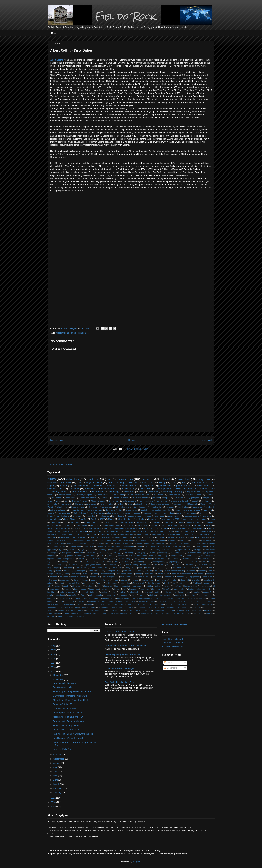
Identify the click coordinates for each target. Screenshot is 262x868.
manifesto (79, 553)
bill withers (138, 543)
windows (51, 617)
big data (149, 571)
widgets (209, 613)
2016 (54, 654)
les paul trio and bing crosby (187, 510)
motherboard (60, 595)
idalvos (158, 586)
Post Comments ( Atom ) (138, 449)
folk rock (189, 546)
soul (79, 482)
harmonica (191, 513)
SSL (151, 540)
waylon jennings (147, 613)
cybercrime (56, 498)
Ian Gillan (102, 562)
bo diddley (140, 519)
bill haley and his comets (174, 571)
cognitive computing (79, 577)
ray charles (183, 507)
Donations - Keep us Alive (60, 464)
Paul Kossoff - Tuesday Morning (68, 721)
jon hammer (107, 589)
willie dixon (148, 482)
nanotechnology (80, 537)
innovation (156, 522)
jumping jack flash (183, 550)
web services (202, 537)
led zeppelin (198, 550)
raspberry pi (130, 601)
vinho (58, 501)
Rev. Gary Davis (97, 513)
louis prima (54, 553)
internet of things (191, 586)
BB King (63, 486)
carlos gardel (150, 574)
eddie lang (55, 522)
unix (107, 559)
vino (130, 504)
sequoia (169, 604)
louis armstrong (109, 489)
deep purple (91, 534)
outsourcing (163, 553)
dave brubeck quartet (129, 577)
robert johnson (164, 489)
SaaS (203, 504)
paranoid (87, 598)
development (129, 546)
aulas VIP (100, 571)
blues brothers (78, 507)
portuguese (70, 601)
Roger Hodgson (54, 568)
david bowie (157, 577)
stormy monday (106, 504)
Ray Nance (178, 565)
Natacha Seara (75, 565)
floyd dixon (179, 546)
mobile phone (185, 592)
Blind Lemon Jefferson (160, 504)
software (187, 525)
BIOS (143, 559)
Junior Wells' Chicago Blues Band (120, 540)
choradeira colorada (58, 546)
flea (174, 583)
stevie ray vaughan (84, 495)
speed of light (191, 556)
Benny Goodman (189, 559)
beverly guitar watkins (122, 543)
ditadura (85, 580)
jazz (109, 479)
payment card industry (164, 598)
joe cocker (91, 516)
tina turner (207, 516)
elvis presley (147, 486)
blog (210, 571)
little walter (79, 504)
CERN (75, 528)
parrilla (96, 598)
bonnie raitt (153, 519)
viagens (51, 513)
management (67, 553)
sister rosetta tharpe (170, 525)
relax (192, 601)
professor (81, 601)
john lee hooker (79, 492)
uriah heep (76, 613)
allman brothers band (56, 543)
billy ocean (191, 571)
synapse (61, 610)
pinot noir (202, 598)
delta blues (72, 479)
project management (111, 525)
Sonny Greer (130, 568)
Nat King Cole (60, 565)
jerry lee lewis (63, 516)
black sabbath (131, 531)
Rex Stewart (190, 565)
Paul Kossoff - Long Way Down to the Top (73, 734)
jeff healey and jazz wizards (163, 550)
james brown (131, 510)
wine (67, 501)
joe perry (68, 589)
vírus (114, 559)
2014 (54, 663)
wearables (160, 613)
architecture (90, 489)
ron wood (160, 537)
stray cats (196, 607)
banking (108, 543)
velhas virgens (89, 613)
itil (214, 586)
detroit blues (52, 580)
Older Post (206, 440)
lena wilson (210, 550)
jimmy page (77, 516)
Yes (210, 568)
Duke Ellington (71, 519)
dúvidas (124, 580)
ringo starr (148, 537)
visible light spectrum (119, 613)
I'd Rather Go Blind (152, 528)
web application (173, 613)
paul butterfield (108, 598)
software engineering (159, 556)
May (56, 776)
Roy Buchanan (80, 486)
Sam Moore (160, 540)
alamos (58, 571)
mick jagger (117, 553)
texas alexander (121, 498)
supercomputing (192, 516)
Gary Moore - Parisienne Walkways (70, 696)
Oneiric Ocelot (111, 565)
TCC (162, 568)
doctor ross (105, 580)
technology (114, 492)
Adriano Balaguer (58, 510)
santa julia (159, 604)
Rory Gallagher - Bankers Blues (120, 682)
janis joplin (204, 513)
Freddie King (79, 540)
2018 (54, 646)
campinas (196, 543)
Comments (171, 668)
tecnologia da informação (96, 610)
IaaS (166, 528)
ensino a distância (73, 583)
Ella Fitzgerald (95, 528)
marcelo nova (91, 553)
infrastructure (142, 522)
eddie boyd (155, 546)
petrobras (191, 598)
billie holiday (62, 507)
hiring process (137, 586)
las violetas (145, 589)
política (60, 601)
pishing (162, 482)
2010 (54, 802)
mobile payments (170, 592)
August (57, 763)
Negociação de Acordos (93, 565)
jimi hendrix (207, 501)
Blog (54, 33)
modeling (196, 592)
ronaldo (80, 604)
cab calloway (185, 543)
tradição (171, 610)
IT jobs (101, 540)
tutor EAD (208, 610)
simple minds (207, 604)
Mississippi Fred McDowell (185, 504)
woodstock (112, 486)
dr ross (115, 580)
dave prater (145, 577)
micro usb (148, 592)
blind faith (202, 571)
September (59, 759)
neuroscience (110, 595)
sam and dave (134, 604)
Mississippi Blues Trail (173, 646)
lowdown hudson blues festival (200, 589)
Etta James (74, 489)
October (58, 754)
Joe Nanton (138, 562)
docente (94, 580)
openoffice (191, 595)
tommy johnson (54, 519)
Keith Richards (80, 513)
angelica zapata (79, 571)
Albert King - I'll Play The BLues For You (72, 691)
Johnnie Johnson (77, 510)
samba (171, 537)
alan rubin (194, 540)
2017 (54, 650)
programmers (93, 601)
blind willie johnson (193, 495)
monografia (208, 592)
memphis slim (156, 507)
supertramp (207, 607)
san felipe (122, 556)
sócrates (71, 610)
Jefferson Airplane (179, 528)
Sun (156, 568)
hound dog (102, 550)
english (60, 583)
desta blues (207, 577)
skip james (207, 498)
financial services (154, 583)
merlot (113, 592)
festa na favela (139, 583)
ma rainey (92, 504)
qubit (61, 556)
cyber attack (93, 507)
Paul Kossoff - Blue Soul (64, 708)
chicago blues (203, 479)
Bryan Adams (53, 562)
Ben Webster (174, 559)
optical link (52, 598)
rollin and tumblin (88, 498)
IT (94, 540)
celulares (176, 574)
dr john (180, 513)
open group (141, 553)
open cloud (180, 595)
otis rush (152, 553)
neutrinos (94, 537)
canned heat (189, 531)
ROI (162, 565)
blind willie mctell (95, 510)
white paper (199, 613)
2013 (54, 667)
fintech (167, 583)
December (59, 675)
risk (101, 556)
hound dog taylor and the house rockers (125, 550)
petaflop (95, 525)
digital (76, 580)
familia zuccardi (111, 583)
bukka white (162, 501)
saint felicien (120, 604)
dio (146, 546)
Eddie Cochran (90, 562)
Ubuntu (111, 519)
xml (88, 617)
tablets (80, 610)
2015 (54, 659)
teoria (124, 610)
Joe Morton (126, 562)
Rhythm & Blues (94, 482)
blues (73, 333)
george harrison (127, 534)
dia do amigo (65, 580)
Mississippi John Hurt (186, 489)
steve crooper (206, 556)
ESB (83, 528)
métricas (83, 595)
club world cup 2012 (170, 519)
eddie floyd (167, 546)
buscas (95, 574)
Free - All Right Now (62, 749)
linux (181, 522)
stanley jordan (117, 607)
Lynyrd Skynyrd (175, 562)
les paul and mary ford (162, 510)
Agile (135, 559)
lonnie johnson (129, 486)
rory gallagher (193, 498)
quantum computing (122, 537)
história (149, 586)
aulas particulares (114, 571)
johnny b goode (80, 589)
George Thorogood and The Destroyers (122, 528)
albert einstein (206, 540)
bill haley (158, 571)
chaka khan (199, 574)
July (56, 767)
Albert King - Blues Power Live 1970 (70, 700)
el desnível (184, 580)
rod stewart (142, 525)
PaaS (93, 519)
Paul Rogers (146, 565)
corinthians (93, 479)
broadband (172, 543)
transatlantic (197, 507)
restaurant (201, 601)
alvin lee (70, 543)
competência (95, 577)
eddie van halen (148, 580)
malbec (148, 516)
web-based (187, 613)
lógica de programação (69, 592)
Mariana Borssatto (191, 562)
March (57, 784)
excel (100, 583)
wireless (60, 617)
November (59, 679)
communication (75, 546)
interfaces (177, 586)
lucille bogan (175, 534)
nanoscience (68, 525)
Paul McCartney (132, 565)
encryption (196, 580)
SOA (184, 482)
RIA (155, 565)
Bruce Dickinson (206, 559)
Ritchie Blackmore (205, 565)
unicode (66, 613)
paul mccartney (123, 598)
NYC (210, 562)
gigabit (61, 550)
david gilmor (116, 546)
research (79, 556)
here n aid (108, 586)
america (67, 571)
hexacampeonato (122, 586)
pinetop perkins (175, 516)
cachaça (138, 574)
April (56, 780)
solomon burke (176, 556)
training (180, 610)
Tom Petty (194, 568)
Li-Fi (148, 562)
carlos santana (209, 543)
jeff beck (156, 498)
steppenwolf (141, 607)
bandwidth (127, 571)
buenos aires (208, 489)
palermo (77, 598)
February (58, 788)
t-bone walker (102, 495)
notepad (143, 595)
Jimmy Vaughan (198, 528)
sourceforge (104, 607)
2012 (54, 671)
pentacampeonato (178, 553)
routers (89, 604)
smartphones (52, 607)
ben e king (139, 571)
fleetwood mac (184, 583)
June (56, 771)
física (49, 586)
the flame (120, 504)
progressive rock (184, 486)
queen (69, 556)
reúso (210, 601)
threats (82, 559)
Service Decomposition (100, 568)
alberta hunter (113, 513)
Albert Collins (57, 60)
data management (110, 577)
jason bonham (56, 589)
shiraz (196, 604)
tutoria (50, 613)
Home (132, 440)
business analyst (107, 574)
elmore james (65, 495)
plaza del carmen (194, 553)
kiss (125, 589)
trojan (190, 537)
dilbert (139, 546)
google (82, 550)
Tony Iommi (173, 540)
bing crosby (150, 543)
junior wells (52, 504)
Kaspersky (66, 482)
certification (187, 574)
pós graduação (108, 601)
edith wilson (162, 580)
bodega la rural (166, 531)
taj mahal (198, 525)
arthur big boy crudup (173, 492)
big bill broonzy (194, 492)
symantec (51, 610)
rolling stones (204, 486)
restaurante (129, 525)
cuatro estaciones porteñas (195, 519)
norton (134, 595)
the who (181, 537)
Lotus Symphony (159, 562)
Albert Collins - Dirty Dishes (66, 725)
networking (129, 553)
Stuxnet (148, 568)
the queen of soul (140, 498)
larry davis (133, 589)
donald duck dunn (108, 534)
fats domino (125, 583)
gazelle (66, 586)
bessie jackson (97, 531)
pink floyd (106, 537)
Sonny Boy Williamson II (139, 495)
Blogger (137, 861)
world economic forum (75, 617)
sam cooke (147, 604)
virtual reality (103, 613)
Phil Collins (129, 492)
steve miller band (168, 607)
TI (168, 568)
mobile (157, 592)
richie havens (91, 556)
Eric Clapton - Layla (62, 687)
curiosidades (89, 546)
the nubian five (136, 610)
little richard (66, 504)
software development (138, 556)
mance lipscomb (194, 522)
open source (71, 498)
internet (146, 550)
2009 (54, 806)
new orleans (123, 595)
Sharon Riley (117, 568)
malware (52, 482)
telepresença (114, 610)
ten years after (70, 559)
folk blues (197, 583)
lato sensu (156, 589)
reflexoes (183, 601)
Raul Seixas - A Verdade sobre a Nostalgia (125, 646)
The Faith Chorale (179, 568)
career (157, 513)
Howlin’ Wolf (145, 489)
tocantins (148, 610)
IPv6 (88, 540)
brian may (161, 543)
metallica (122, 592)
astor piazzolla (130, 501)
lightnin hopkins (122, 507)
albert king (158, 495)
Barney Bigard (161, 559)
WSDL (203, 568)
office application (165, 595)
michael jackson (135, 592)
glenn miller (71, 550)
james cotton (143, 534)
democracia (169, 577)
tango (50, 501)
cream (79, 534)
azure (100, 543)
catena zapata (164, 574)
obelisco (152, 595)
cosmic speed (67, 534)
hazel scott (90, 586)
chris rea (53, 577)
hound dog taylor (125, 522)
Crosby (64, 562)
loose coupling (180, 589)
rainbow (119, 601)
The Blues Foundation (173, 643)
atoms (92, 543)
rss (96, 604)
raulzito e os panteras (146, 601)
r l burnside (178, 498)
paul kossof (160, 516)
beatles (137, 513)
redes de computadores (167, 601)
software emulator (89, 607)
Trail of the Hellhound (173, 639)
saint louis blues (55, 489)
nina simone (82, 525)
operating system (205, 595)
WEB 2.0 (184, 540)
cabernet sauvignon (125, 574)
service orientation (183, 604)
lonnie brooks (118, 516)
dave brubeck (102, 546)
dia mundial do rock (180, 501)
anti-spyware (81, 543)
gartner (58, 586)
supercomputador (54, 559)
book (67, 574)
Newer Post (57, 440)
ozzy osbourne (65, 598)
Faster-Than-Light (64, 540)
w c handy (210, 507)
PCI (121, 565)
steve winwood (183, 607)
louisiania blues (135, 516)
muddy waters (199, 482)
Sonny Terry (114, 501)
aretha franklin (174, 495)
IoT (110, 562)
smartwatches (66, 607)
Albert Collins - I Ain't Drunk (66, 730)
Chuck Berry (118, 495)
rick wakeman (53, 604)
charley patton (59, 492)
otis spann (170, 507)
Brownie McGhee (80, 501)
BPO (150, 559)
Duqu (72, 562)
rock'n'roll (165, 479)
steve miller (153, 607)
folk (65, 522)
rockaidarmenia (68, 604)
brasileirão (76, 574)
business (147, 513)
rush (102, 604)
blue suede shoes (148, 531)
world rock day (124, 559)
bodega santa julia (55, 574)
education (173, 580)
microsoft (208, 510)
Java (117, 562)
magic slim (189, 534)
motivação (72, 595)
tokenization (159, 610)
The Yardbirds (81, 531)
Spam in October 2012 (64, 704)
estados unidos (89, 583)
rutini (110, 604)
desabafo (181, 577)
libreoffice (167, 589)
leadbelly (144, 510)
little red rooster (140, 507)
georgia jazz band (92, 522)
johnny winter (165, 486)
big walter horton (114, 531)
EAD (79, 562)
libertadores (104, 516)
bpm (178, 531)
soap (77, 607)
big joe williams (146, 501)
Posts (168, 662)
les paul (167, 498)
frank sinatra (201, 546)
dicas (212, 519)
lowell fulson (52, 592)
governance (109, 522)
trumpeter (197, 610)
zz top (209, 525)
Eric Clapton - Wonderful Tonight (68, 738)
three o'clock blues (95, 559)
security (133, 482)
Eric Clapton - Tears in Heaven (68, 713)
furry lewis (111, 510)
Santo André (68, 568)
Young (50, 571)
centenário (210, 495)
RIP (141, 492)
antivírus (126, 513)
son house (105, 498)
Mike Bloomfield (64, 531)
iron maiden (205, 586)
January (58, 793)
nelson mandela (95, 595)
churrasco (64, 577)
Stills (140, 568)
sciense (155, 525)
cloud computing (116, 482)
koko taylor (98, 492)
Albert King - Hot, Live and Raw (68, 717)
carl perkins (169, 513)
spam (174, 482)
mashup (104, 592)
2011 (54, 798)
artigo (91, 571)
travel (188, 610)
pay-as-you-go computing (143, 598)
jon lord (117, 589)
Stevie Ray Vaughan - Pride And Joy (122, 654)
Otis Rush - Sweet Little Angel (119, 668)
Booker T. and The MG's (58, 528)
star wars (129, 607)
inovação (167, 586)
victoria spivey (64, 513)
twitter (58, 613)
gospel (195, 501)
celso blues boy (205, 531)
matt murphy (105, 553)
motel (50, 595)
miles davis (64, 537)
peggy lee (180, 598)
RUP (168, 565)
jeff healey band (159, 534)
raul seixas (147, 479)
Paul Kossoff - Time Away (65, 683)
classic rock (126, 479)
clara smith (52, 534)
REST (102, 519)
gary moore (76, 522)
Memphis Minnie (98, 501)
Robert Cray (153, 492)
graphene (91, 550)
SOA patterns (141, 540)
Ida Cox (84, 519)
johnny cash (94, 589)
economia (134, 580)
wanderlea (134, 613)
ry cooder (110, 556)
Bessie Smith (128, 489)
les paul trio (107, 507)
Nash (49, 565)
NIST (203, 562)
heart (99, 586)
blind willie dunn (125, 519)
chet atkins (210, 574)
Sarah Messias (82, 568)
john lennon (170, 522)
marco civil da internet (90, 592)
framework (208, 583)
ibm (120, 510)
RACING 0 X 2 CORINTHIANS (120, 632)
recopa (137, 537)
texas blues (83, 333)
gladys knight (77, 586)
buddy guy (97, 486)
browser (86, 574)
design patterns (194, 577)
